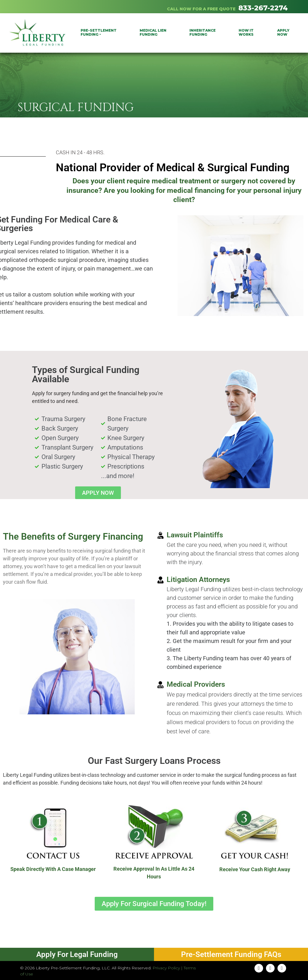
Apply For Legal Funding (77, 954)
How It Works (246, 32)
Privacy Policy (166, 968)
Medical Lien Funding (153, 32)
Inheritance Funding (203, 32)
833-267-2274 (263, 8)
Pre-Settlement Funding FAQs (231, 954)
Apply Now (283, 32)
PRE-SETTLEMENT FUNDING (99, 32)
